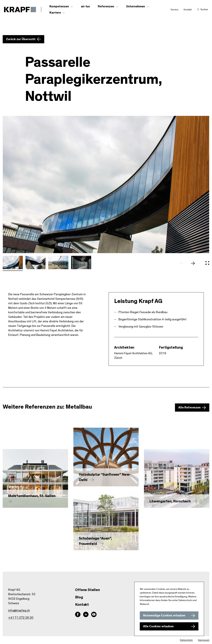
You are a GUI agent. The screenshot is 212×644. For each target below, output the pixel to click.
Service (174, 10)
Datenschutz (186, 640)
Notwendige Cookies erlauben (164, 616)
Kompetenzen (59, 7)
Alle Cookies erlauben (158, 626)
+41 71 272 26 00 (21, 618)
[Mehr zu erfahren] (35, 478)
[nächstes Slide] (195, 263)
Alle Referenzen (189, 408)
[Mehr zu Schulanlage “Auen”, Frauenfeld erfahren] (106, 521)
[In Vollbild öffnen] (207, 263)
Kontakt (188, 10)
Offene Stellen (87, 590)
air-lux (85, 7)
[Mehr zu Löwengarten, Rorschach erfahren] (177, 478)
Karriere (55, 13)
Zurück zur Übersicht (21, 39)
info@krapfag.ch (19, 611)
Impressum (204, 640)
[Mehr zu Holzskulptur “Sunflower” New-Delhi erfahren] (106, 457)
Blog (79, 597)
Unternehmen (136, 7)
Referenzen (106, 7)
